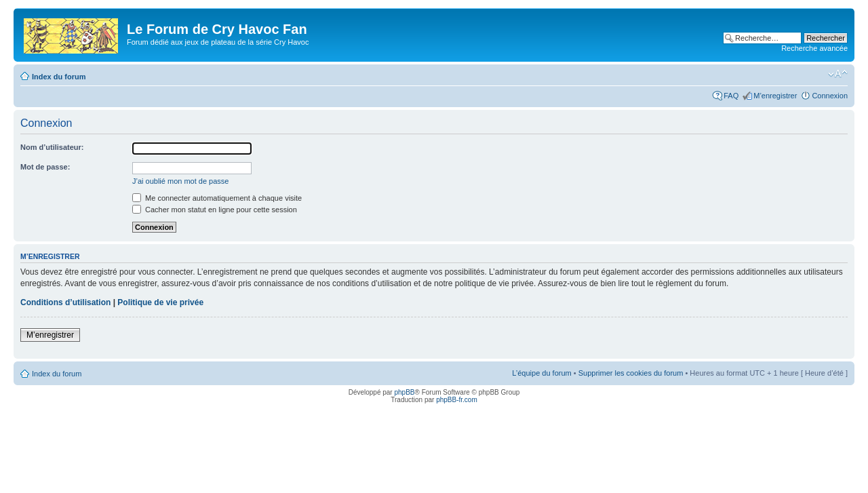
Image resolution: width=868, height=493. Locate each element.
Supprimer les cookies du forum (631, 373)
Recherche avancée (814, 48)
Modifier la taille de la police (838, 74)
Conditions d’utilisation (65, 302)
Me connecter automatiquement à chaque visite (217, 198)
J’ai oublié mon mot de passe (180, 181)
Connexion (830, 96)
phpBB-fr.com (457, 400)
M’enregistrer (775, 96)
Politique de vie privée (160, 302)
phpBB (404, 392)
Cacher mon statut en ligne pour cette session (215, 210)
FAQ (731, 96)
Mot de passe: (45, 167)
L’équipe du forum (541, 373)
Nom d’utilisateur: (52, 147)
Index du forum (59, 77)
